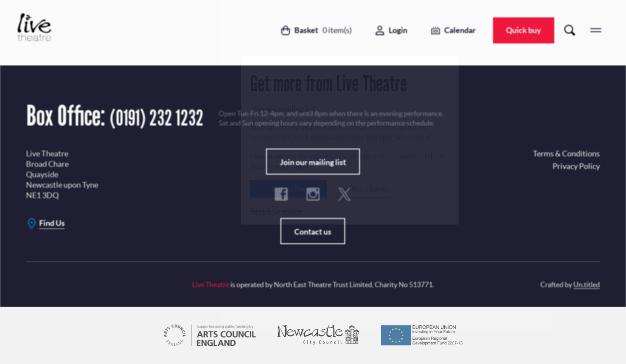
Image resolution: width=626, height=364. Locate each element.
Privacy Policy (323, 155)
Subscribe (288, 188)
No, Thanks (370, 188)
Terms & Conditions (276, 210)
